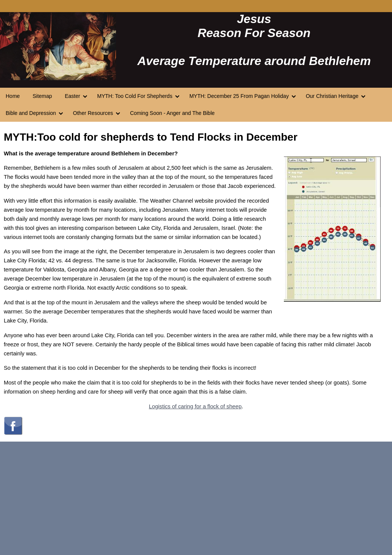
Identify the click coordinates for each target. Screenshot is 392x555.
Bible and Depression (31, 113)
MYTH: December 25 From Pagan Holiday (239, 96)
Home (13, 96)
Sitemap (42, 96)
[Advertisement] (196, 498)
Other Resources (93, 113)
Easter (73, 96)
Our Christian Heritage (332, 96)
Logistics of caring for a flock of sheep (195, 406)
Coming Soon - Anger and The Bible (172, 113)
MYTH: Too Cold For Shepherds (135, 96)
